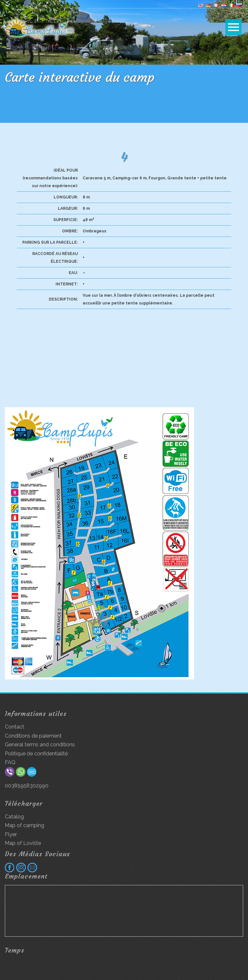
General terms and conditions (40, 745)
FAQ (10, 762)
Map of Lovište (23, 843)
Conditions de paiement (33, 736)
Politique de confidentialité (36, 754)
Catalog (14, 817)
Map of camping (25, 825)
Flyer (11, 834)
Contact (15, 727)
